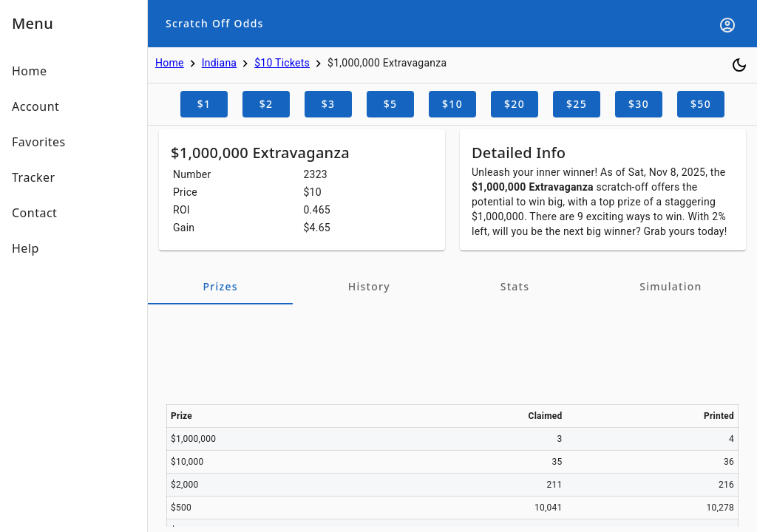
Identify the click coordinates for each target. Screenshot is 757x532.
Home (170, 63)
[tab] (220, 287)
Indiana (220, 63)
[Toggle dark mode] (739, 65)
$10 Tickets (282, 63)
